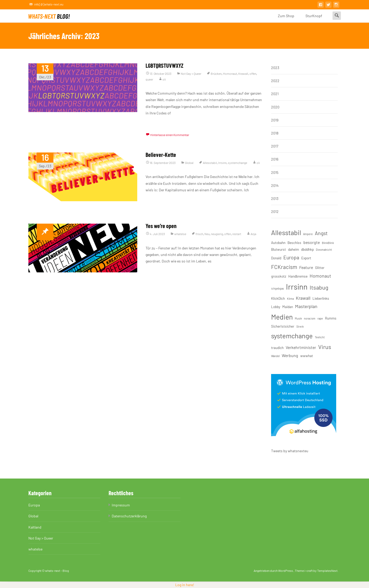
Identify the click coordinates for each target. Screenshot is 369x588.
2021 (275, 94)
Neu (207, 234)
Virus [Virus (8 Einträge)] (325, 347)
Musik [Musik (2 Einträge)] (298, 318)
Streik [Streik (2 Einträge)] (300, 326)
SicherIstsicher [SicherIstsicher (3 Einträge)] (283, 326)
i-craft (309, 571)
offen (253, 73)
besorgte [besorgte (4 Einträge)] (312, 242)
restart (237, 234)
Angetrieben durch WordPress (274, 571)
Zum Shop (286, 18)
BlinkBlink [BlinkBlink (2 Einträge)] (328, 243)
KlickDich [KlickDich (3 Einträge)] (278, 298)
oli (164, 79)
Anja (253, 234)
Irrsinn (222, 163)
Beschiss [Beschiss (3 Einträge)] (294, 243)
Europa (34, 505)
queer (149, 79)
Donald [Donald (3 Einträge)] (276, 258)
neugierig (217, 234)
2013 (275, 198)
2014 (275, 185)
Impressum (121, 505)
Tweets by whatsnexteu (290, 451)
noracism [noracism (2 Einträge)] (310, 318)
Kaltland (35, 527)
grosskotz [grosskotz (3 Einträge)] (279, 276)
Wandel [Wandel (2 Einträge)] (275, 356)
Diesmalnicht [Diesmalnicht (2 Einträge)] (324, 250)
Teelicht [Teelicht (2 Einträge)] (320, 337)
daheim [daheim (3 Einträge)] (293, 249)
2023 (275, 68)
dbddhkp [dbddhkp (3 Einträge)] (307, 249)
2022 (275, 81)
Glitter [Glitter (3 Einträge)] (320, 268)
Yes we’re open (161, 226)
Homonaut (230, 73)
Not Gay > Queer (191, 73)
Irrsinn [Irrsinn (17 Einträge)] (297, 287)
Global (189, 163)
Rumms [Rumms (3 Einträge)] (331, 318)
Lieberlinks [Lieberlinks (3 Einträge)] (321, 298)
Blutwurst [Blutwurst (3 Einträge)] (279, 249)
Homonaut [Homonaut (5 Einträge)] (320, 276)
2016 (275, 159)
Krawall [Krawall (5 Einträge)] (303, 298)
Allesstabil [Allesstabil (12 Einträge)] (286, 232)
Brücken (216, 73)
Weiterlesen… (156, 123)
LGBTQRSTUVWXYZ (164, 65)
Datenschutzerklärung (129, 516)
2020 (275, 107)
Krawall (243, 73)
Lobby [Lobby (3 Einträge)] (276, 307)
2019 (275, 120)
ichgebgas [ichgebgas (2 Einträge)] (277, 288)
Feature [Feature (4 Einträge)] (306, 267)
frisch (199, 234)
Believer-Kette (161, 155)
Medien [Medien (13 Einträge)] (282, 317)
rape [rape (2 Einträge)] (320, 318)
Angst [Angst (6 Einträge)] (321, 233)
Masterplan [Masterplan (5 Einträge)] (306, 306)
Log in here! (185, 585)
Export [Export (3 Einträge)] (306, 258)
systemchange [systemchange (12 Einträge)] (292, 336)
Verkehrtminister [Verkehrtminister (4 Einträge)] (301, 347)
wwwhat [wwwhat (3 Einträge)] (307, 356)
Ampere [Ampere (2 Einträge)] (308, 234)
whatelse (180, 234)
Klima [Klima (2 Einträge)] (290, 299)
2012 (275, 212)
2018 (275, 133)
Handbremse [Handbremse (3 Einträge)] (298, 276)
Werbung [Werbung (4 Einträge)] (290, 355)
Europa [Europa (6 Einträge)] (291, 257)
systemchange (237, 163)
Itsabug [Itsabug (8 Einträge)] (319, 287)
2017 (275, 146)
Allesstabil (210, 163)
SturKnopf (314, 18)
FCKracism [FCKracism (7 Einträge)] (284, 267)
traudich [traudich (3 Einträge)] (277, 348)
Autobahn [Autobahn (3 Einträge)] (278, 243)
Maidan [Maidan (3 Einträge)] (288, 307)
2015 (275, 172)
